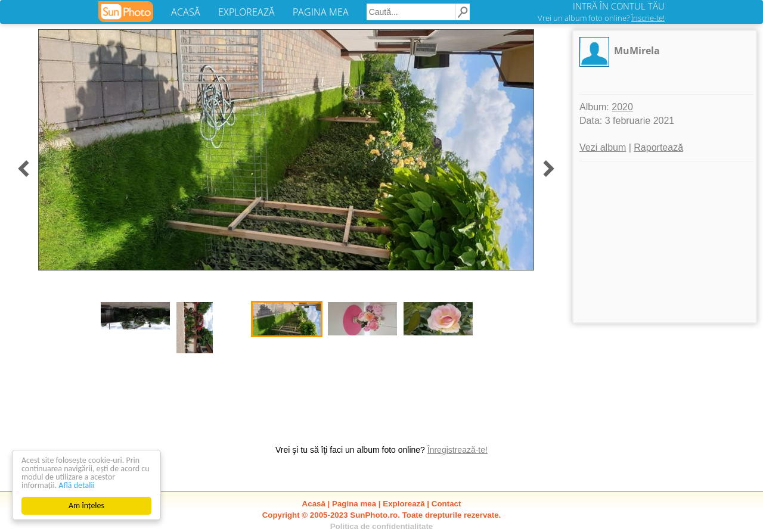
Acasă (314, 504)
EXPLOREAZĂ (246, 12)
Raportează (658, 147)
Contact (446, 504)
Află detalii (77, 485)
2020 (622, 107)
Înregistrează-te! (458, 450)
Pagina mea (354, 504)
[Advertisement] (665, 242)
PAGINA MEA (321, 12)
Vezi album (603, 147)
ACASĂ (186, 12)
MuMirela (637, 51)
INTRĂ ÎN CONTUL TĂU (619, 6)
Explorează (404, 504)
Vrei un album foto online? (601, 18)
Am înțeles (86, 505)
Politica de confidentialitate (382, 526)
